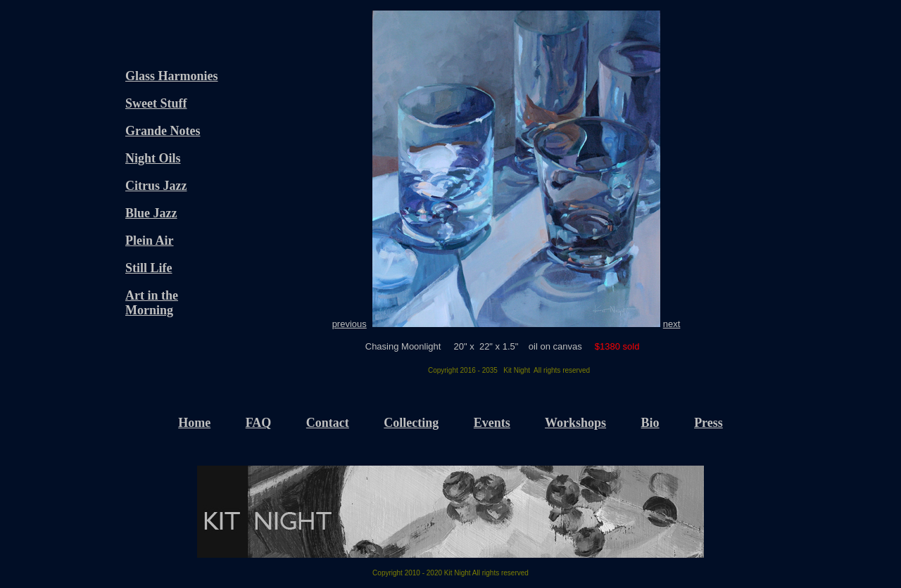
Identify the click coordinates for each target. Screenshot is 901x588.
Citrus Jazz (156, 186)
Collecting (411, 423)
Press (708, 423)
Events (492, 423)
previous (349, 324)
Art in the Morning (152, 303)
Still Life (149, 268)
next (672, 324)
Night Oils (153, 158)
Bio (650, 423)
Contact (328, 423)
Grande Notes (163, 131)
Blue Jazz (151, 213)
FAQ (259, 423)
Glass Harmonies (172, 76)
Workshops (575, 423)
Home (194, 423)
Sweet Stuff (156, 103)
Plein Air (150, 241)
